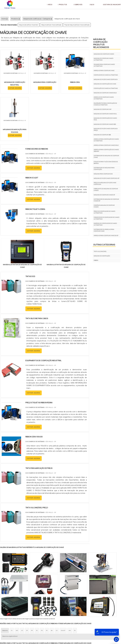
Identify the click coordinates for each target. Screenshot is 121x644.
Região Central (6, 606)
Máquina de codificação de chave (105, 84)
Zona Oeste (27, 606)
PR (32, 586)
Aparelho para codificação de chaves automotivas (106, 140)
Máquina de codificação (102, 256)
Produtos (62, 5)
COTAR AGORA (11, 91)
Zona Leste (46, 606)
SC (37, 586)
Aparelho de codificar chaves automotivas (104, 98)
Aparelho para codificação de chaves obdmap (106, 150)
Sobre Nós (78, 5)
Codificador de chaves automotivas (106, 75)
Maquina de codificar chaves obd (105, 124)
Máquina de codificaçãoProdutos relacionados (101, 43)
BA (52, 586)
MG (17, 586)
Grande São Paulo (57, 606)
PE (47, 586)
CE (57, 586)
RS (42, 586)
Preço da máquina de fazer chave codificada (77, 25)
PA (75, 586)
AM (70, 586)
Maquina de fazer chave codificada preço (106, 129)
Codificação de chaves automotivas (106, 88)
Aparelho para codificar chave (104, 71)
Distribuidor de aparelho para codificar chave (104, 230)
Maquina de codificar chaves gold (105, 93)
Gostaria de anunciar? (110, 625)
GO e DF (63, 586)
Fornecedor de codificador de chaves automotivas (107, 218)
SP (27, 586)
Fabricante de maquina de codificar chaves (106, 190)
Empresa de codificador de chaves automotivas (105, 224)
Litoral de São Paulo (71, 606)
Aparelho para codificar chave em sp (106, 236)
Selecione (5, 586)
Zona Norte (17, 606)
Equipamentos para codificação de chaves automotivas (105, 104)
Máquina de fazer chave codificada (51, 25)
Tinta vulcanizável (100, 251)
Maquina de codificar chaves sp (104, 195)
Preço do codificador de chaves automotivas (104, 212)
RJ (12, 586)
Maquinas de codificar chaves (104, 54)
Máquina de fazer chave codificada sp (107, 178)
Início (50, 5)
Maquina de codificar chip (103, 109)
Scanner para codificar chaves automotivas (104, 65)
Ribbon (96, 260)
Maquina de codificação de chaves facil (105, 119)
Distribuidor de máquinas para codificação (104, 169)
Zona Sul (36, 606)
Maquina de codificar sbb (102, 135)
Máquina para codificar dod (103, 174)
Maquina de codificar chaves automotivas (103, 59)
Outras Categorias (104, 245)
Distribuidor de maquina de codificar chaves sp (106, 200)
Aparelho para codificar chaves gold (106, 145)
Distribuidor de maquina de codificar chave (106, 156)
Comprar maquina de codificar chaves (104, 206)
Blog (92, 5)
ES (22, 586)
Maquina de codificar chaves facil (29, 25)
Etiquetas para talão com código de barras (106, 163)
